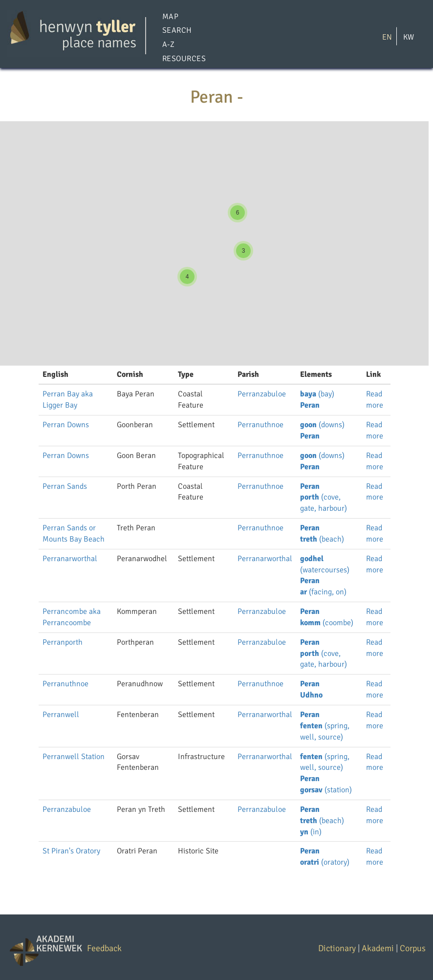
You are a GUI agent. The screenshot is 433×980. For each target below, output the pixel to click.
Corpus (413, 948)
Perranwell (61, 715)
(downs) (322, 425)
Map (170, 17)
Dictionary (337, 948)
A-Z (168, 45)
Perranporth (63, 642)
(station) (326, 790)
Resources (184, 59)
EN (387, 37)
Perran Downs (66, 425)
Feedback (104, 948)
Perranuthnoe (260, 425)
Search (177, 31)
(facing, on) (323, 592)
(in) (311, 832)
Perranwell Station (74, 757)
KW (409, 37)
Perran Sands (65, 486)
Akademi (378, 948)
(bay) (317, 394)
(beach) (322, 539)
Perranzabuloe (262, 394)
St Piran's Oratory (71, 851)
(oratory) (325, 862)
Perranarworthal (70, 559)
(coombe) (327, 623)
